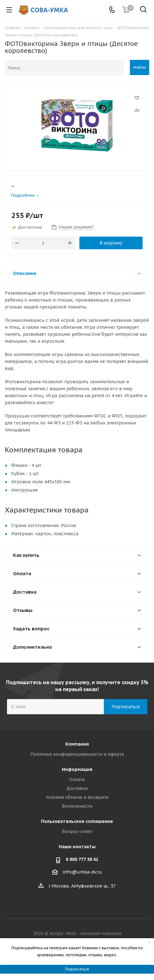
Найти (140, 67)
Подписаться (77, 969)
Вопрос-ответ (77, 831)
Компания (77, 744)
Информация (77, 769)
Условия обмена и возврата (77, 797)
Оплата (77, 780)
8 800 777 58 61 (82, 859)
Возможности (77, 806)
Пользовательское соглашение (77, 821)
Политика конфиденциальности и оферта (77, 754)
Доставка (77, 788)
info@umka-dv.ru (82, 872)
